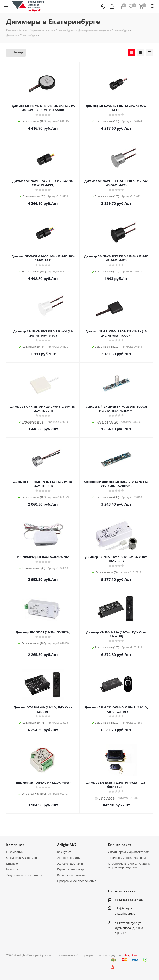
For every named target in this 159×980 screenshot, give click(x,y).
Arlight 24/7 (67, 845)
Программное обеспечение (77, 881)
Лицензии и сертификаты (24, 875)
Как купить (65, 852)
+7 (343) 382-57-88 (129, 900)
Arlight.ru (131, 955)
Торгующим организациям (127, 858)
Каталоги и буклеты (71, 875)
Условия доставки (70, 863)
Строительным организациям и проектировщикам (129, 865)
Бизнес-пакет (120, 845)
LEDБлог (13, 863)
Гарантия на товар (70, 869)
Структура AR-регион (22, 858)
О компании (15, 852)
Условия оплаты (69, 858)
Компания (15, 845)
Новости (12, 869)
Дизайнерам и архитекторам (129, 852)
